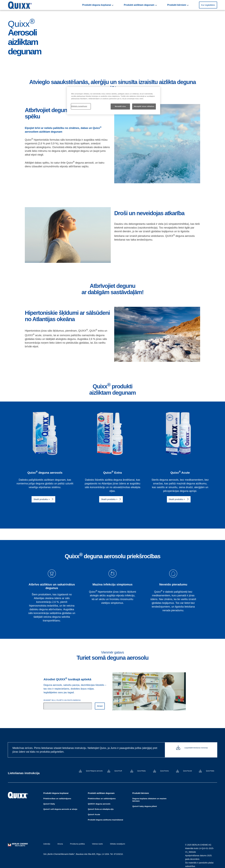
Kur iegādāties (208, 5)
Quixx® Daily (49, 800)
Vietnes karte (93, 840)
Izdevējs (47, 840)
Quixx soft (118, 771)
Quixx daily (210, 771)
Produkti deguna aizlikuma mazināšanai (105, 816)
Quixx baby (142, 771)
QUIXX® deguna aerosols (99, 800)
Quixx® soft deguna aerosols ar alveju (60, 806)
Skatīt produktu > (42, 499)
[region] (114, 101)
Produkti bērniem (184, 5)
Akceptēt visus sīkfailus (144, 106)
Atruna (59, 840)
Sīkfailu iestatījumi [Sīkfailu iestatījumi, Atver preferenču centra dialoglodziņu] (79, 106)
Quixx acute (188, 771)
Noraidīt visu (120, 106)
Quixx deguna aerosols (94, 771)
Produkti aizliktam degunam (155, 5)
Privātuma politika (75, 840)
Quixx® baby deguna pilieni (145, 803)
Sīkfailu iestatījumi (112, 840)
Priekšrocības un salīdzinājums (57, 795)
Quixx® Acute (94, 811)
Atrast (100, 706)
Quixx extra (164, 771)
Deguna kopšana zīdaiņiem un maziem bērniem (150, 796)
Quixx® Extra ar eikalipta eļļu (101, 806)
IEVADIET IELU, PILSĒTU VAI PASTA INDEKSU (62, 700)
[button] (208, 5)
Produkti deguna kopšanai (122, 5)
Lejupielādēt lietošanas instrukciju (196, 750)
